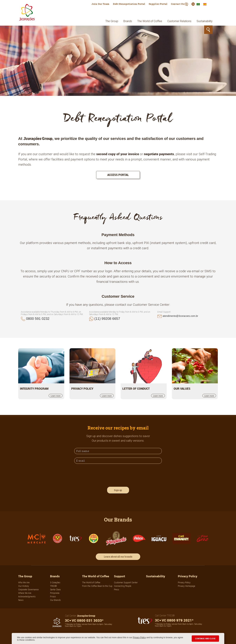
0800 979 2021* (174, 620)
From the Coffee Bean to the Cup (97, 586)
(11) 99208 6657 (107, 319)
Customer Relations (179, 21)
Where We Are (25, 593)
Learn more (55, 396)
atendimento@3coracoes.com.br (180, 316)
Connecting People (123, 586)
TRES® (53, 586)
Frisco (53, 597)
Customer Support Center (126, 582)
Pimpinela (55, 593)
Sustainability (205, 21)
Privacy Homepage (187, 586)
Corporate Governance (28, 589)
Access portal (118, 175)
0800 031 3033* (84, 620)
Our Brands (55, 600)
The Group (112, 21)
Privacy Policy (139, 638)
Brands (128, 21)
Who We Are (24, 582)
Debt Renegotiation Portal (129, 4)
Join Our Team (100, 4)
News (21, 600)
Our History (24, 586)
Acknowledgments (27, 597)
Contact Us (179, 4)
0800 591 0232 (38, 319)
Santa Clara (55, 589)
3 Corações (55, 582)
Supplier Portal (158, 4)
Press (117, 589)
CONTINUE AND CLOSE (205, 638)
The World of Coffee (150, 21)
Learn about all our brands (118, 557)
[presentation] (101, 475)
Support (119, 576)
